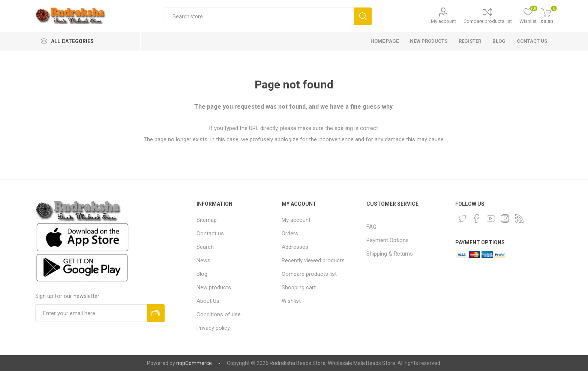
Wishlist (291, 301)
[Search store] (259, 16)
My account (443, 21)
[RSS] (519, 218)
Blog (202, 274)
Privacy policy (213, 328)
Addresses (295, 247)
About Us (208, 301)
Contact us (210, 233)
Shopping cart (299, 287)
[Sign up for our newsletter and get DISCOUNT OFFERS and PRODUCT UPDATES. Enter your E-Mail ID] (91, 313)
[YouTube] (491, 218)
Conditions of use (219, 314)
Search (363, 16)
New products (214, 287)
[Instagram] (505, 218)
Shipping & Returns (390, 254)
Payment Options (388, 240)
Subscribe (156, 313)
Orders (290, 233)
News (203, 260)
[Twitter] (462, 218)
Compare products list (488, 21)
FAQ (371, 227)
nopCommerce (194, 363)
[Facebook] (477, 218)
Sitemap (207, 220)
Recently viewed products (313, 260)
